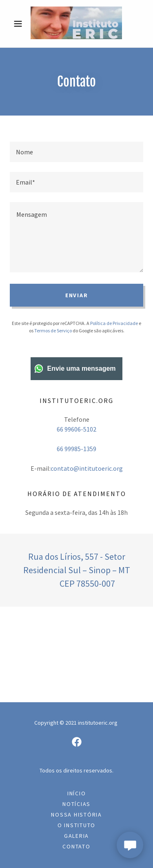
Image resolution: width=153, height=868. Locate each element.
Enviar (77, 295)
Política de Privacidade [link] (114, 323)
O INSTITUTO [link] (76, 825)
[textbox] (76, 152)
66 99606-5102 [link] (76, 429)
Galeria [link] (76, 836)
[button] (20, 24)
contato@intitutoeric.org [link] (87, 468)
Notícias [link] (76, 804)
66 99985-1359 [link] (76, 449)
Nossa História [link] (76, 815)
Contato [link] (76, 846)
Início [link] (77, 793)
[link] (76, 24)
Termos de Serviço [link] (53, 331)
